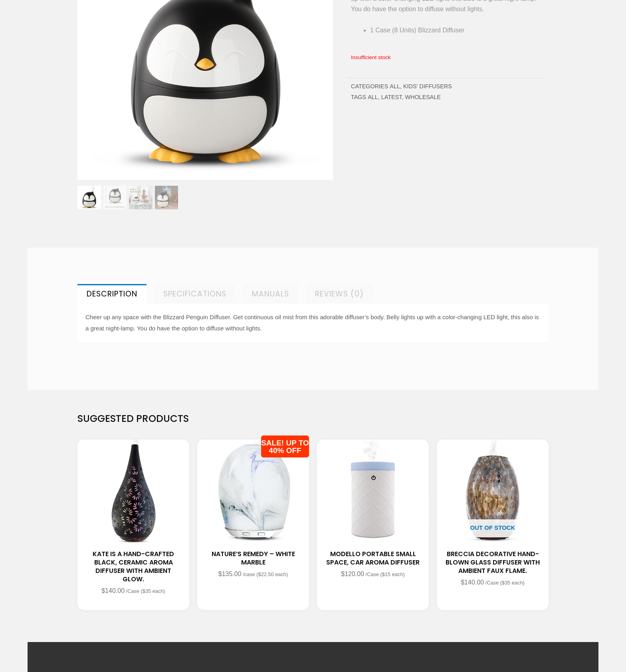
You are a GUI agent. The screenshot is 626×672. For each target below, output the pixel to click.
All (395, 86)
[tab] (112, 294)
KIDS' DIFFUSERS (428, 86)
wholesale (423, 97)
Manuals (270, 294)
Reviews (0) (339, 294)
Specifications (195, 294)
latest (392, 97)
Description (112, 294)
